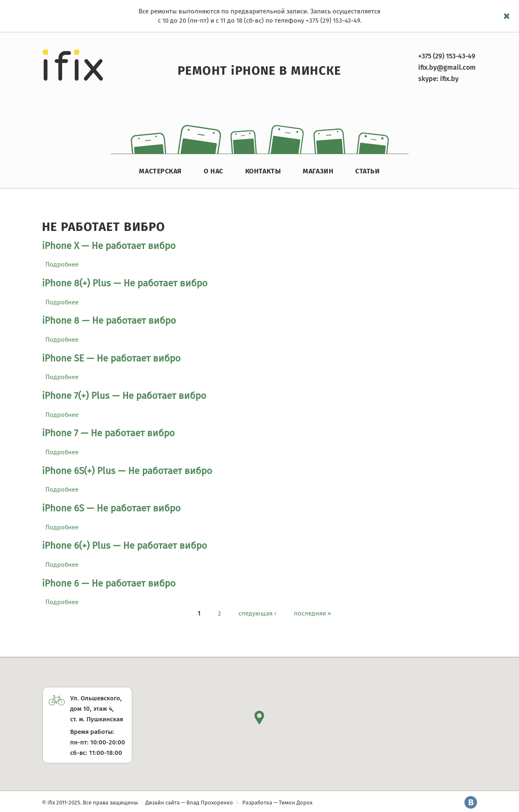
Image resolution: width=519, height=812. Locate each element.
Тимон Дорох (296, 803)
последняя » (312, 613)
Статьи (367, 171)
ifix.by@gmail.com (447, 67)
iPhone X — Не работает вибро (109, 246)
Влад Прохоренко (210, 803)
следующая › (257, 613)
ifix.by (449, 79)
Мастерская (160, 171)
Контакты (263, 171)
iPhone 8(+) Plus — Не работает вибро (125, 283)
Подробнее (62, 265)
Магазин (318, 171)
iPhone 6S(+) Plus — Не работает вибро (127, 471)
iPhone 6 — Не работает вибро (109, 583)
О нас (214, 171)
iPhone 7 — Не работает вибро (108, 433)
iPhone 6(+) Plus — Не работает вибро (125, 546)
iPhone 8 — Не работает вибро (109, 321)
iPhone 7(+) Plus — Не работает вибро (124, 396)
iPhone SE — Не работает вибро (111, 358)
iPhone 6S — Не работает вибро (111, 508)
